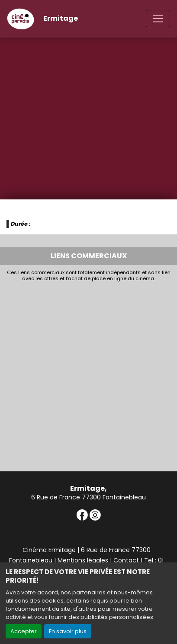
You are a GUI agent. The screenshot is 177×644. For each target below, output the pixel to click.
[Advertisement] (88, 374)
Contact (126, 560)
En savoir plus (68, 631)
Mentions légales (83, 560)
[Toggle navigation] (158, 19)
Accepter (24, 631)
